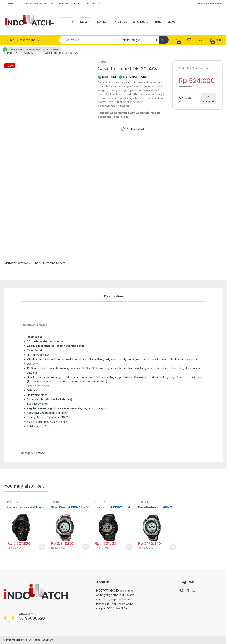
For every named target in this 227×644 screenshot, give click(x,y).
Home (8, 53)
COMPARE (10, 4)
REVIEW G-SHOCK (70, 4)
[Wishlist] (189, 40)
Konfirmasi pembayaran (209, 4)
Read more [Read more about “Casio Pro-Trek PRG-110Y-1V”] (42, 547)
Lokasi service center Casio (38, 4)
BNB (158, 22)
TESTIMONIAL (93, 4)
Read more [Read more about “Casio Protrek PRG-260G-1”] (129, 547)
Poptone (28, 53)
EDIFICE (102, 22)
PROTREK (120, 22)
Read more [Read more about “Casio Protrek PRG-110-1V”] (173, 547)
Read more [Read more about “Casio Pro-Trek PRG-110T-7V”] (86, 547)
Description (113, 296)
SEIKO (171, 22)
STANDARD (141, 22)
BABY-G (85, 22)
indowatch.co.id (16, 640)
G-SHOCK (67, 22)
